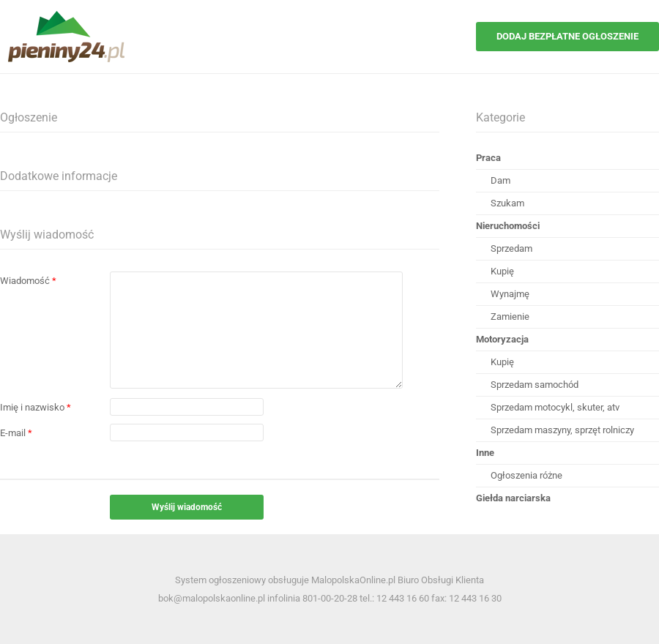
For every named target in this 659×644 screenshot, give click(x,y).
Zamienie (510, 317)
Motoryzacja (502, 339)
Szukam (507, 203)
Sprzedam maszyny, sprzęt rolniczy (562, 430)
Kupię (502, 271)
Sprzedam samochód (535, 385)
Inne (485, 453)
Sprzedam (511, 248)
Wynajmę (510, 294)
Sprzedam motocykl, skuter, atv (555, 407)
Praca (488, 158)
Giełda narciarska (513, 498)
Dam (500, 180)
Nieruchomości (508, 226)
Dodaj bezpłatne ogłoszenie (567, 36)
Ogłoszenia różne (526, 475)
